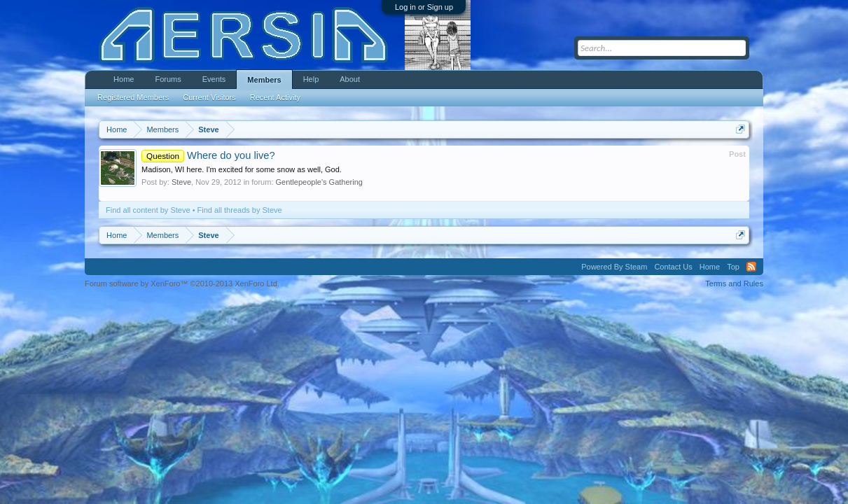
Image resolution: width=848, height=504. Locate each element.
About (350, 79)
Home (124, 79)
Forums (168, 79)
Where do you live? (208, 155)
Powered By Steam (614, 267)
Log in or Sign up (424, 7)
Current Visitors (209, 97)
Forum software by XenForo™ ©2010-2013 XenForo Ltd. (182, 283)
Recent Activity (275, 97)
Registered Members (133, 97)
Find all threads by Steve (240, 210)
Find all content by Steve (148, 210)
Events (214, 79)
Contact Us (673, 267)
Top (733, 267)
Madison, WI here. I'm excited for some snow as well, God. (242, 169)
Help (311, 79)
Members (264, 80)
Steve (181, 182)
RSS (751, 267)
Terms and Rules (734, 283)
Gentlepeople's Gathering (319, 182)
